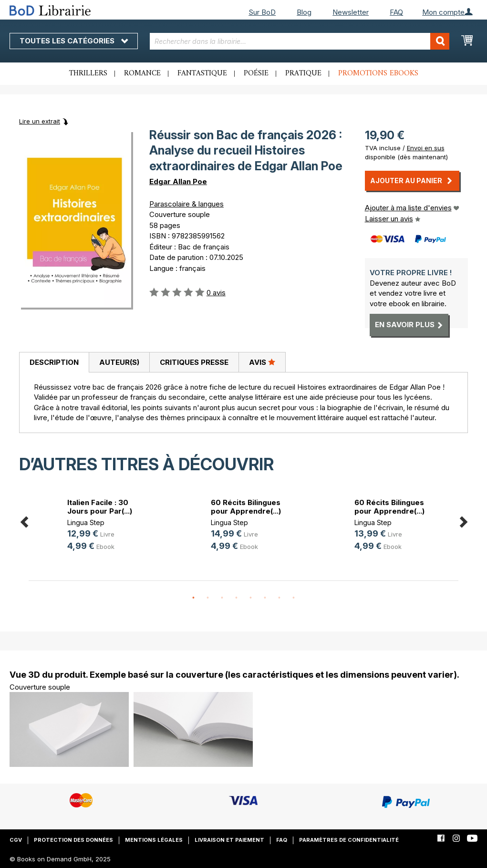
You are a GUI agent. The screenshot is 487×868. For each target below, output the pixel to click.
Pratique (303, 73)
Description (54, 362)
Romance (142, 73)
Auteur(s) (119, 362)
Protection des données (73, 840)
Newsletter (351, 12)
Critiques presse (194, 362)
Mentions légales (154, 840)
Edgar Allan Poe (178, 181)
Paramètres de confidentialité (349, 840)
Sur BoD (262, 12)
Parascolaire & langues (187, 204)
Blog (304, 12)
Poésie (256, 73)
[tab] (54, 362)
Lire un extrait (40, 121)
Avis (262, 362)
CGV (16, 840)
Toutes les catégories (74, 41)
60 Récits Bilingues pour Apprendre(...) (246, 507)
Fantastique (202, 73)
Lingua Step (86, 522)
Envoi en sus (426, 148)
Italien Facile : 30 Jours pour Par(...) (100, 507)
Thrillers (88, 73)
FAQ (396, 12)
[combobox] (300, 41)
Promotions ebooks (378, 73)
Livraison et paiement (229, 840)
